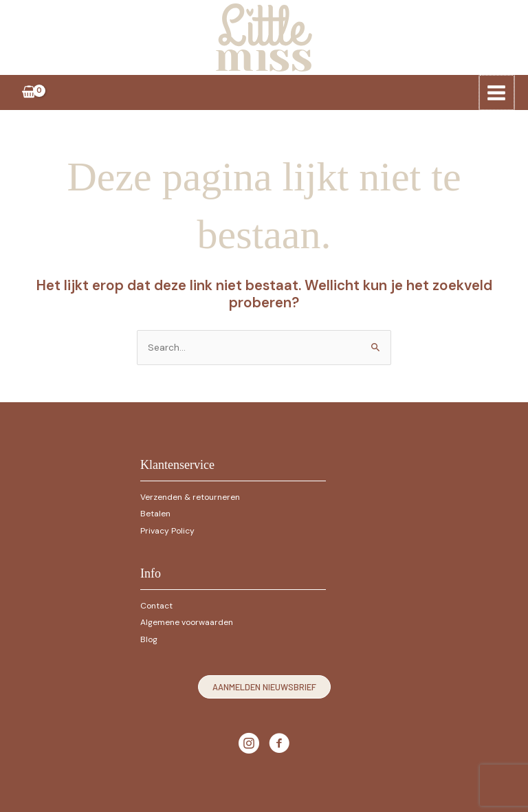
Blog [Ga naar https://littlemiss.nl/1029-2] (149, 636)
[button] (264, 684)
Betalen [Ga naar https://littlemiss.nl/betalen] (155, 510)
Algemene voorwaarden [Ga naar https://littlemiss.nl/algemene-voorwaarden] (187, 619)
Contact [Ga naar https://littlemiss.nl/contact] (156, 602)
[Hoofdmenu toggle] (497, 90)
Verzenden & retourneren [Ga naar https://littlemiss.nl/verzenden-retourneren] (190, 494)
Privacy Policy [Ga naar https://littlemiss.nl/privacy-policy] (167, 527)
